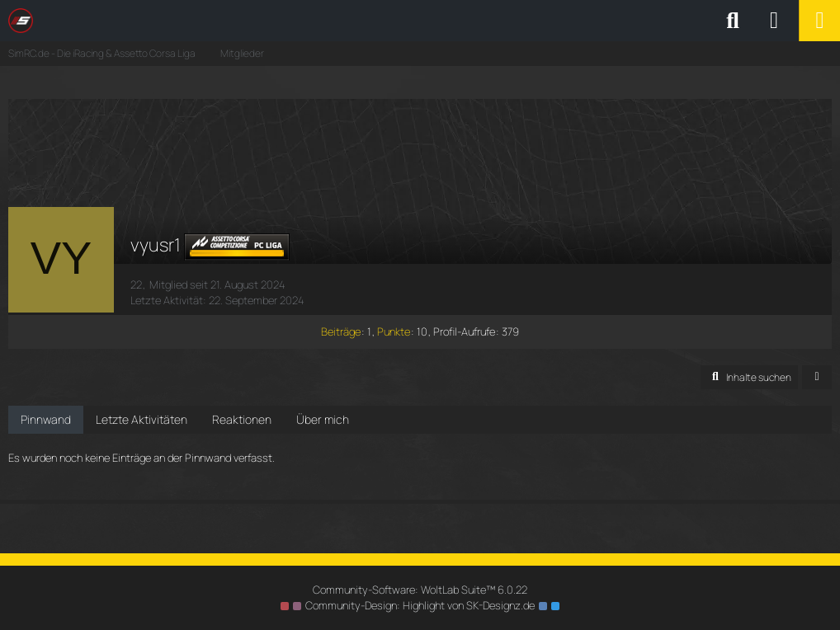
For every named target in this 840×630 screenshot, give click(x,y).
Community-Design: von (420, 605)
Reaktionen (242, 419)
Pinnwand (46, 419)
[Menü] (819, 21)
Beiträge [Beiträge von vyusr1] (341, 331)
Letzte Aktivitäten (142, 419)
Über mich (323, 419)
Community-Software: (420, 590)
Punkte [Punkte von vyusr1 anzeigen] (394, 331)
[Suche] (733, 21)
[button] (749, 378)
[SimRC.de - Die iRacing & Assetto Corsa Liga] (153, 21)
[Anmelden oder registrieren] (774, 21)
